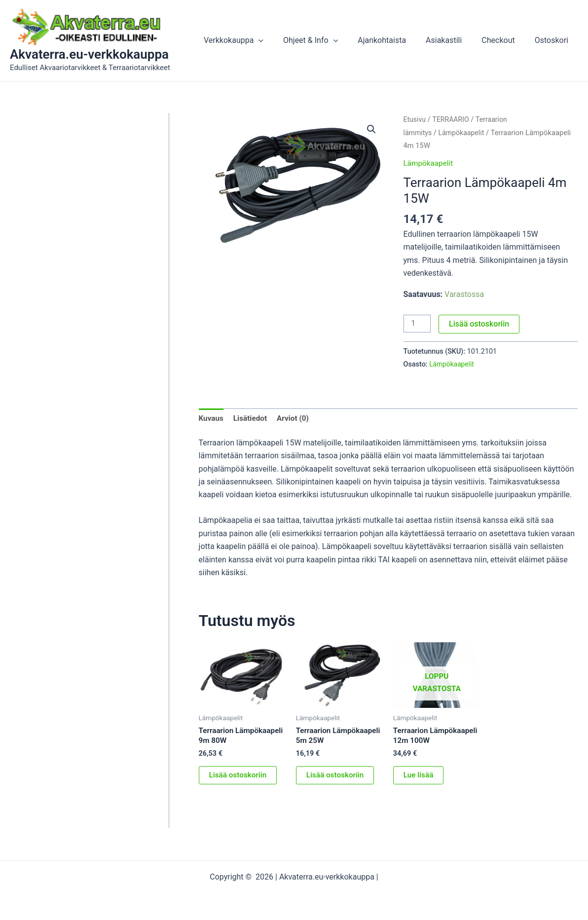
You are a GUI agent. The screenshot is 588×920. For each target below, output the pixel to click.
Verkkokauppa (255, 40)
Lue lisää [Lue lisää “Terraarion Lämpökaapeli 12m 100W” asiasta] (419, 788)
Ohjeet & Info (328, 40)
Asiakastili (454, 40)
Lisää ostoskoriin (480, 324)
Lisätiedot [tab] (252, 419)
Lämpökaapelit (463, 133)
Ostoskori (553, 40)
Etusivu (415, 119)
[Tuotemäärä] (418, 324)
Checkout (504, 40)
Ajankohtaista (396, 40)
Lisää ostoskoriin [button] (239, 778)
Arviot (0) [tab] (296, 419)
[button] (280, 40)
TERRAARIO (453, 119)
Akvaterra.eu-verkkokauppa (89, 54)
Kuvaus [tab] (212, 419)
